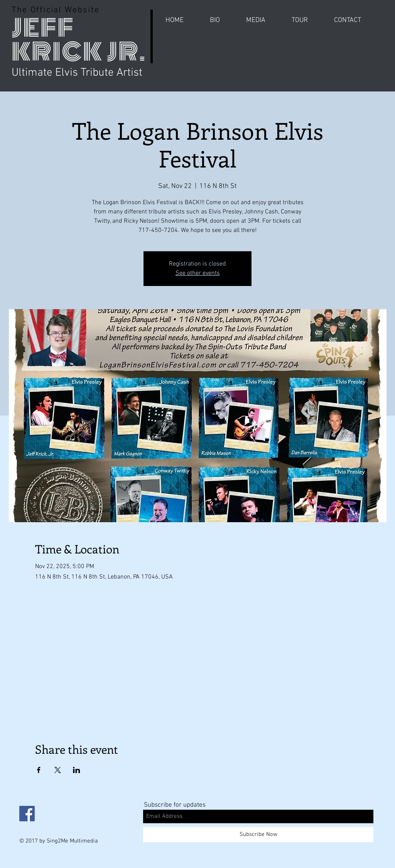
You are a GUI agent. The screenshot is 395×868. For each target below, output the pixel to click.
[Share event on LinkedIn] (77, 770)
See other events (198, 273)
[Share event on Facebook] (39, 770)
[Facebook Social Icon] (27, 814)
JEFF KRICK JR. (79, 40)
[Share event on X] (58, 770)
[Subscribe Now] (258, 835)
